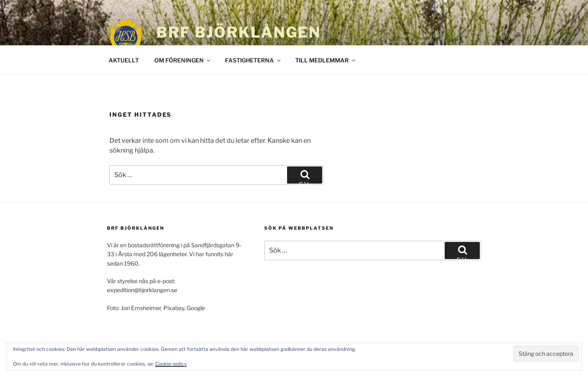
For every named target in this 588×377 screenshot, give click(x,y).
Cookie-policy (171, 364)
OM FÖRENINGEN (183, 60)
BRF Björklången (239, 32)
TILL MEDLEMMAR (326, 60)
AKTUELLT (124, 60)
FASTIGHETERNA (253, 60)
